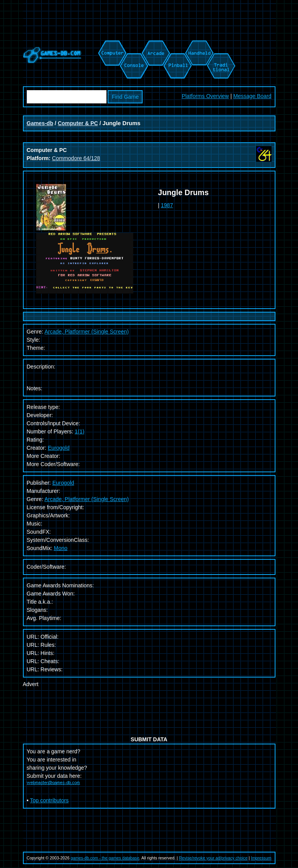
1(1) (79, 431)
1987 (167, 205)
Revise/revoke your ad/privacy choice (213, 858)
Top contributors (49, 800)
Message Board (252, 96)
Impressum (261, 858)
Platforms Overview (205, 96)
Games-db (40, 123)
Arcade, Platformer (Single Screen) (86, 499)
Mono (61, 548)
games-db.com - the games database (105, 858)
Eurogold (59, 448)
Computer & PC (78, 123)
